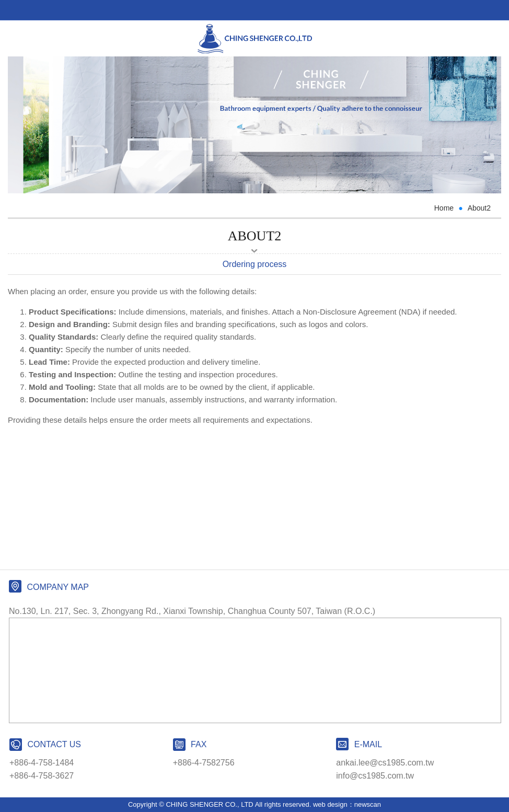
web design (330, 804)
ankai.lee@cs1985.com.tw (385, 763)
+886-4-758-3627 (42, 776)
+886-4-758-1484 (42, 763)
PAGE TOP (254, 802)
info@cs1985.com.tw (375, 776)
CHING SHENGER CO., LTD (255, 39)
